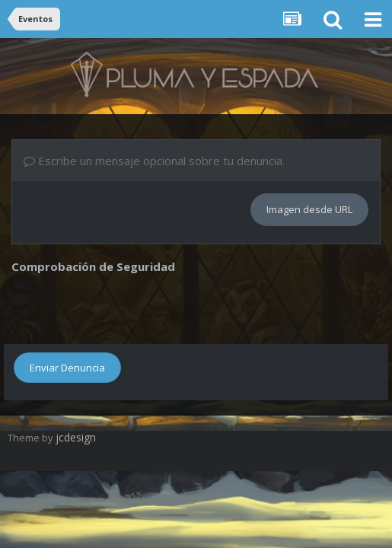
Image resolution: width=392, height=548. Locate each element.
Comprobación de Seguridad (93, 266)
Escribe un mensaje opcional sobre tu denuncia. (154, 161)
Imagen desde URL (309, 209)
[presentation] (127, 307)
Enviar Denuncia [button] (67, 368)
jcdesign (76, 437)
